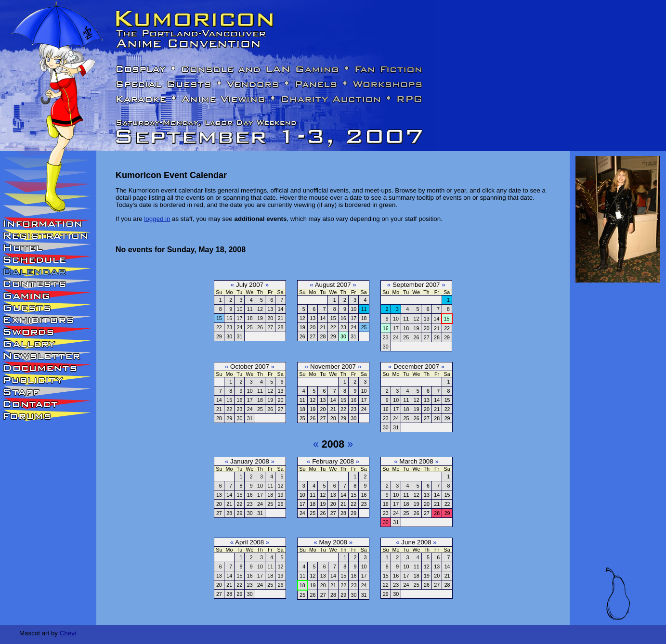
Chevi (68, 633)
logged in (157, 219)
